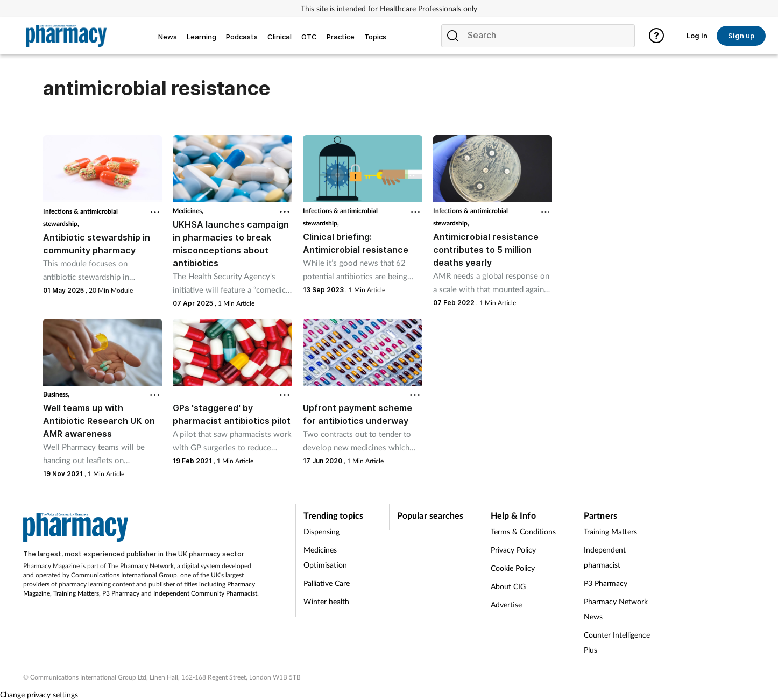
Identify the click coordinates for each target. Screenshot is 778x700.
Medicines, (188, 211)
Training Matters (76, 593)
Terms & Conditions (523, 531)
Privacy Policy (513, 550)
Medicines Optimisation (325, 557)
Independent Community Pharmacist (205, 593)
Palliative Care (327, 583)
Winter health (326, 601)
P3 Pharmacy (121, 593)
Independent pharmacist (605, 557)
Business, (56, 394)
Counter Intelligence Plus (617, 642)
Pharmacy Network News (616, 609)
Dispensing (321, 531)
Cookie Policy (513, 568)
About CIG (508, 586)
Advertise (506, 604)
